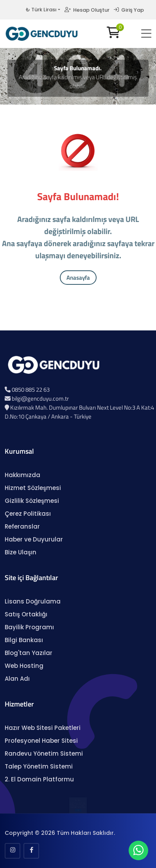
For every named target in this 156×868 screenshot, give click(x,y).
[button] (146, 34)
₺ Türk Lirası (41, 10)
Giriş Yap (129, 10)
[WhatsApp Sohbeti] (138, 852)
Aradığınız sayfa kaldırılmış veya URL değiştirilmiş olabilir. (78, 82)
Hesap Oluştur (87, 10)
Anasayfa (78, 278)
